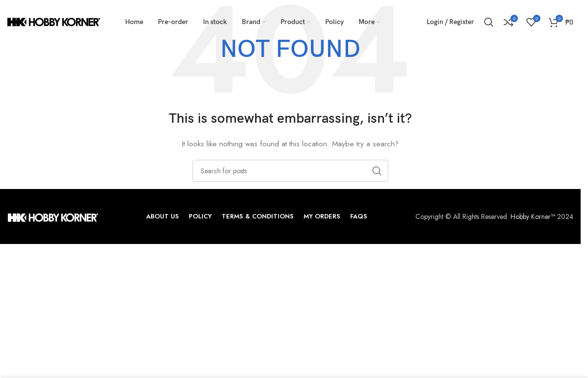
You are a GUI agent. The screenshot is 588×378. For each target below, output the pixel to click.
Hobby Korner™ (533, 216)
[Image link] (53, 216)
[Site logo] (54, 21)
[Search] (489, 22)
